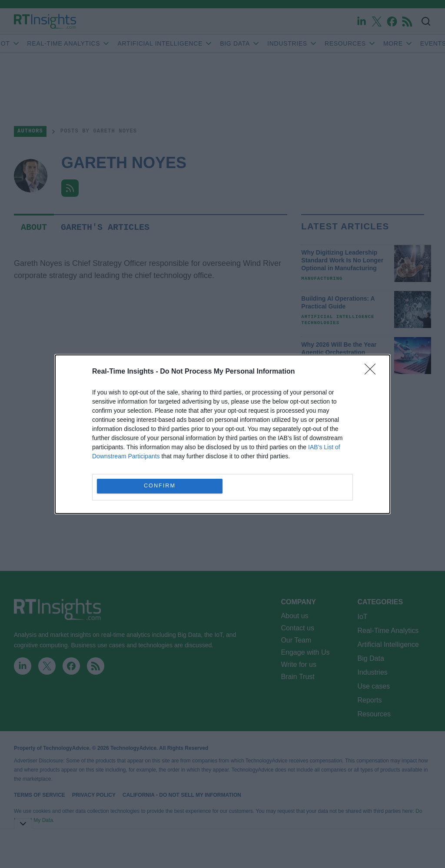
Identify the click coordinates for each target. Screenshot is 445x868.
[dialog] (222, 434)
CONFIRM (160, 485)
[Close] (373, 372)
